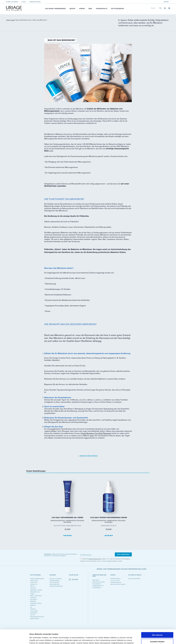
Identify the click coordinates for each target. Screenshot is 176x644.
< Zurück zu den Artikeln (88, 456)
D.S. (31, 607)
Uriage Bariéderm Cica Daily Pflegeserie (96, 433)
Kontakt (166, 2)
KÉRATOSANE (34, 613)
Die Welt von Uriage (12, 2)
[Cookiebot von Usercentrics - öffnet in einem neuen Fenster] (15, 640)
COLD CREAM (34, 611)
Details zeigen (119, 640)
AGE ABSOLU (34, 600)
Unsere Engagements (56, 586)
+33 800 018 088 (115, 581)
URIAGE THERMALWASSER (37, 579)
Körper (82, 9)
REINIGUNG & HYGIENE (36, 590)
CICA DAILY (33, 588)
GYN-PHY (33, 615)
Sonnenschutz (102, 9)
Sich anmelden (123, 554)
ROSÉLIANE (33, 598)
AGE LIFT (32, 586)
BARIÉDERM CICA (35, 592)
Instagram (73, 580)
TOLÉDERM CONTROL (36, 603)
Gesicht (72, 9)
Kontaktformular (116, 582)
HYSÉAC (32, 594)
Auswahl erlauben (157, 628)
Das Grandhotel (55, 584)
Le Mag (24, 2)
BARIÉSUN (33, 605)
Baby (90, 9)
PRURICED (33, 609)
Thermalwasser (54, 581)
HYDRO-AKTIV (34, 582)
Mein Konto (96, 580)
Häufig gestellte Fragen (118, 584)
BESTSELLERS (34, 581)
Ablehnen (157, 635)
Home (8, 20)
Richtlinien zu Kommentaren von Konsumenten (98, 586)
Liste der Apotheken (134, 579)
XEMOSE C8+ (34, 584)
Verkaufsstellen (35, 2)
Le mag (13, 20)
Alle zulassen (157, 622)
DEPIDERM (33, 602)
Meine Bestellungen (99, 582)
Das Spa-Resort (54, 582)
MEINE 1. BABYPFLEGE (36, 596)
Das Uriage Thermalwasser (55, 9)
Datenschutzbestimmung (95, 559)
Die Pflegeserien (117, 9)
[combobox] (156, 9)
